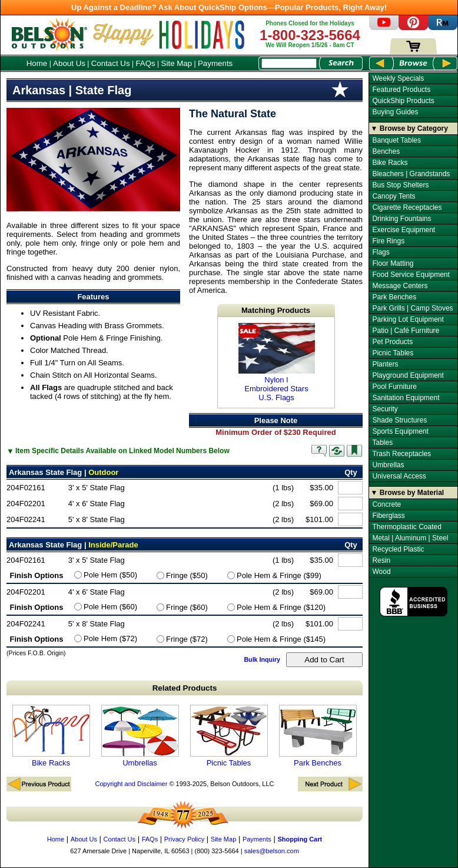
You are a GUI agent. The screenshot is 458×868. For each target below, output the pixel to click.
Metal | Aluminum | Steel (410, 538)
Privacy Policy (184, 839)
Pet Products (392, 342)
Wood (381, 572)
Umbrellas (140, 736)
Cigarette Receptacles (407, 207)
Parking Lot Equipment (408, 319)
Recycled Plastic (398, 549)
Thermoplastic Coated (406, 527)
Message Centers (400, 286)
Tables (382, 443)
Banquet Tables (396, 140)
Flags (381, 252)
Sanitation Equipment (406, 398)
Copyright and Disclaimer (131, 784)
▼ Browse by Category (409, 128)
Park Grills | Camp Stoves (412, 308)
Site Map (177, 63)
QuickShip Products (403, 101)
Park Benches (318, 736)
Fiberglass (388, 516)
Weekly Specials (398, 78)
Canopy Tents (394, 196)
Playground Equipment (408, 375)
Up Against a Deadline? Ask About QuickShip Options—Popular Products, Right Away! (229, 7)
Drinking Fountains (401, 219)
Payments (215, 63)
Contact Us (111, 63)
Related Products (185, 688)
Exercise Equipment (404, 230)
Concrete (386, 504)
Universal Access (399, 476)
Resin (381, 560)
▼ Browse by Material (408, 493)
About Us (69, 63)
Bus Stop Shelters (400, 185)
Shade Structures (399, 420)
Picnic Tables (229, 736)
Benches (386, 151)
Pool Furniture (394, 387)
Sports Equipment (400, 431)
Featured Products (401, 90)
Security (385, 409)
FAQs (145, 63)
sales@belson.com (272, 851)
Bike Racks (51, 736)
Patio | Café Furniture (406, 331)
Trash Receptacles (401, 454)
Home (37, 63)
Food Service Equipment (411, 275)
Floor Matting (393, 263)
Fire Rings (388, 241)
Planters (385, 364)
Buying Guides (395, 112)
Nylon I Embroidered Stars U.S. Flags (277, 362)
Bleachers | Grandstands (411, 174)
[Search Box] (289, 63)
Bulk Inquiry (262, 659)
